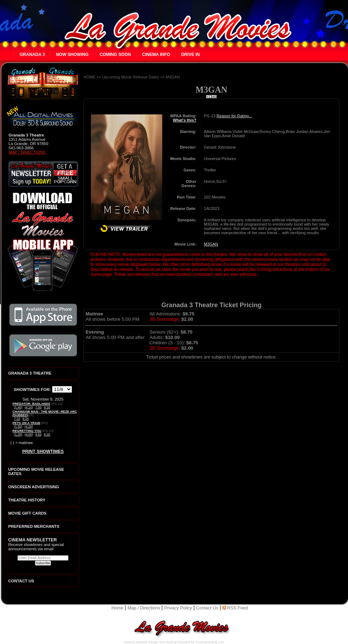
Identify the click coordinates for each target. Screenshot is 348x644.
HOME (89, 77)
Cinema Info (156, 55)
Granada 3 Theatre (30, 373)
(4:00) (29, 434)
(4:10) (29, 407)
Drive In (190, 55)
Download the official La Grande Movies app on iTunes (43, 315)
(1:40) (18, 407)
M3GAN (173, 77)
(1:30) (18, 434)
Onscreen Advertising (34, 487)
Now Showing (72, 55)
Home (118, 608)
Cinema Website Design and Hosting (150, 642)
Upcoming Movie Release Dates (130, 77)
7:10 (17, 419)
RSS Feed (235, 608)
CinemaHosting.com (209, 642)
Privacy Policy (178, 608)
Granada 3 (32, 55)
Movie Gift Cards (27, 513)
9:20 (47, 407)
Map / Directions (27, 152)
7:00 (39, 407)
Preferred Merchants (34, 526)
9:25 (26, 419)
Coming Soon (115, 55)
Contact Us (207, 608)
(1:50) (18, 427)
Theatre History (27, 500)
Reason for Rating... (234, 116)
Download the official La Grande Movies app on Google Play (43, 345)
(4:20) (29, 427)
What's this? (185, 120)
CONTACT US (21, 581)
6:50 (39, 434)
